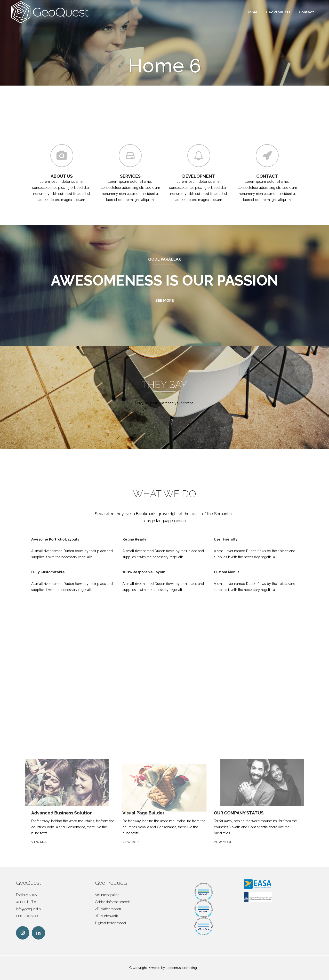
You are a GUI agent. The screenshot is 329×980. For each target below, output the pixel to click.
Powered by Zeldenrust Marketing (172, 968)
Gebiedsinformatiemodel (113, 902)
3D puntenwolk (106, 916)
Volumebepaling (107, 895)
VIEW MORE (40, 842)
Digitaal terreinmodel (111, 923)
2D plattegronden (108, 909)
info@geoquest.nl (29, 909)
